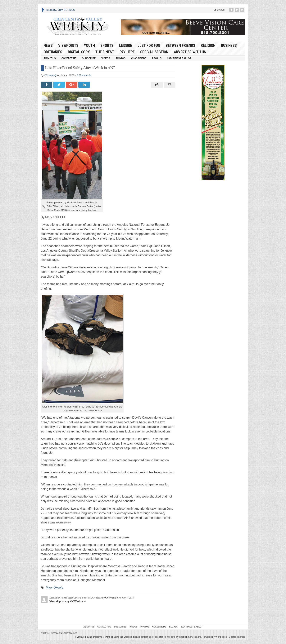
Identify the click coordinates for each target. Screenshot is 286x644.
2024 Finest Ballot (179, 58)
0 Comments (84, 75)
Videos (106, 58)
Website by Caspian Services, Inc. (184, 637)
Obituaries (53, 52)
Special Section (154, 52)
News (48, 45)
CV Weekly (51, 75)
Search (219, 10)
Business (229, 45)
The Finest (105, 52)
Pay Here (127, 52)
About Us (50, 58)
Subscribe (89, 58)
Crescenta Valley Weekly (63, 633)
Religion (208, 45)
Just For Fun (149, 45)
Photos (121, 58)
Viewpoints (68, 45)
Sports (107, 45)
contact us (146, 637)
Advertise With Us (190, 52)
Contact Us (69, 58)
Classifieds (139, 58)
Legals (157, 58)
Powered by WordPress (215, 637)
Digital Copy (79, 52)
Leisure (125, 45)
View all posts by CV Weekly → (68, 601)
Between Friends (180, 45)
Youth (89, 45)
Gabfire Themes (237, 637)
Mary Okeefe (55, 587)
